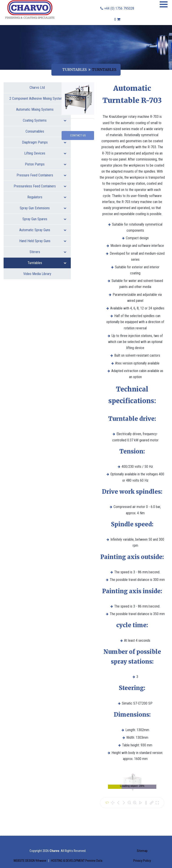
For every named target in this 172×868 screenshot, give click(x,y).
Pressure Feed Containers (42, 175)
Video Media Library (37, 274)
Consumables (46, 131)
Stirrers (48, 252)
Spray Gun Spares (44, 219)
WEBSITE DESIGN (30, 861)
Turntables (74, 70)
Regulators (47, 197)
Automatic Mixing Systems (41, 109)
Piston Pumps (46, 164)
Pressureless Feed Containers (40, 186)
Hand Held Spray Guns (43, 241)
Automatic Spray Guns (43, 230)
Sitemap (142, 851)
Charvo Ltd (37, 88)
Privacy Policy (142, 861)
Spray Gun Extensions (43, 208)
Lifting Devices (45, 153)
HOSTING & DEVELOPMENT (77, 861)
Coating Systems (45, 120)
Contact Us (78, 135)
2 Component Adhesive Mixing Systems (38, 100)
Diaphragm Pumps (44, 142)
